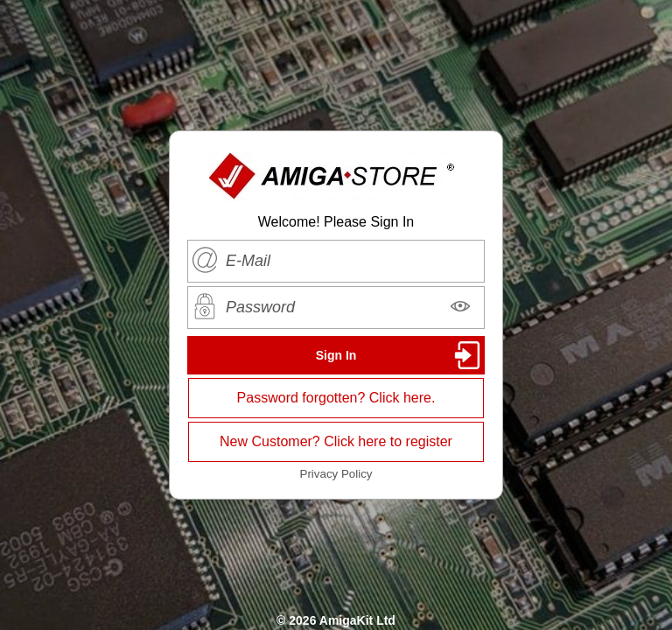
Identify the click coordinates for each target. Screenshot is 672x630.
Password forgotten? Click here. (336, 398)
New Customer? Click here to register (336, 441)
